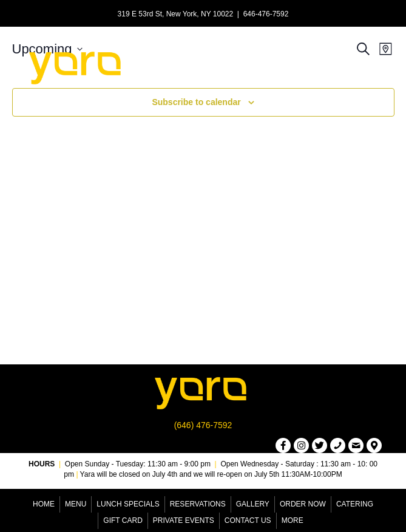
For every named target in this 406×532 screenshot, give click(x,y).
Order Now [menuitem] (303, 504)
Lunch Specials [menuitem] (128, 504)
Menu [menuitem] (76, 504)
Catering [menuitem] (355, 504)
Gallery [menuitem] (253, 504)
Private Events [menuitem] (184, 520)
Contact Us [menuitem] (248, 520)
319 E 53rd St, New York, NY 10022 (176, 14)
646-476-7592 (266, 14)
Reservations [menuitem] (198, 504)
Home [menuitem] (44, 504)
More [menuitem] (293, 520)
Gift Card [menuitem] (123, 520)
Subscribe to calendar (196, 102)
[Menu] (279, 66)
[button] (283, 445)
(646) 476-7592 (203, 425)
